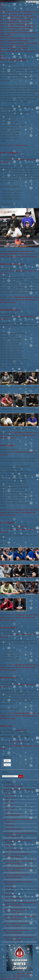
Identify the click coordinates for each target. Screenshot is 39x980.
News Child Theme (19, 976)
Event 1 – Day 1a (10, 794)
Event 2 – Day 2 (10, 826)
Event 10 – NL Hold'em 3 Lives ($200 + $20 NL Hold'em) (20, 903)
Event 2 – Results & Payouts (13, 829)
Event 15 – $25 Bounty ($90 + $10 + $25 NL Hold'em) (19, 937)
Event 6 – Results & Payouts (13, 864)
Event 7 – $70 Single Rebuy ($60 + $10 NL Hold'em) (18, 868)
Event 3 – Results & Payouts (13, 836)
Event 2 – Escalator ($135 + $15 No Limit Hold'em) (18, 819)
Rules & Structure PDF (17, 742)
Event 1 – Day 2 (10, 808)
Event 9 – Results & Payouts (13, 898)
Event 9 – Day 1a (10, 884)
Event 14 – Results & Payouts (14, 933)
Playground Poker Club (24, 973)
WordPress (12, 979)
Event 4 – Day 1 (10, 843)
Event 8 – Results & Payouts (13, 877)
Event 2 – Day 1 (10, 822)
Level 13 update (7, 522)
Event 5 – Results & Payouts (13, 857)
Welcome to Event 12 (9, 677)
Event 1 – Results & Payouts (13, 815)
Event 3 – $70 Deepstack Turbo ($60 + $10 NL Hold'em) (20, 833)
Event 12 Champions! (9, 153)
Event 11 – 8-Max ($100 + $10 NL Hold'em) (16, 909)
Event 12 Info (6, 726)
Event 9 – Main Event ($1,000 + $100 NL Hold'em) (18, 882)
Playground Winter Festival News (18, 251)
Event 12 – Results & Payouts (13, 60)
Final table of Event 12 (10, 310)
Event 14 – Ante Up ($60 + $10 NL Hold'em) (16, 930)
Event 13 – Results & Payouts (14, 926)
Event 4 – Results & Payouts (13, 850)
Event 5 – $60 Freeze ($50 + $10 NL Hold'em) (17, 854)
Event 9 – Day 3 (10, 895)
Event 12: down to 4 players (12, 264)
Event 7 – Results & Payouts (13, 871)
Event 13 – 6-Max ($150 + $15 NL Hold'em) (16, 923)
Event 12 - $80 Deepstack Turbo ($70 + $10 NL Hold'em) (18, 257)
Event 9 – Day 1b (10, 888)
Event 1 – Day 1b (10, 798)
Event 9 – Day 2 (10, 891)
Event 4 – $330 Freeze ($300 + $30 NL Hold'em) (17, 840)
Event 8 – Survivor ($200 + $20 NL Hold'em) (16, 875)
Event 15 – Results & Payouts (14, 940)
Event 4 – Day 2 (10, 846)
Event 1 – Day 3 (10, 812)
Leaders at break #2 (8, 627)
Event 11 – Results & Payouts (14, 912)
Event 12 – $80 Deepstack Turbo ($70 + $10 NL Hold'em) (20, 916)
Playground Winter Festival (9, 1)
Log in (18, 979)
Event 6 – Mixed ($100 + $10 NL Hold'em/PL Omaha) (19, 861)
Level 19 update (7, 445)
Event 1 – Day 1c (10, 801)
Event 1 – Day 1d (10, 805)
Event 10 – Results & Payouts (14, 905)
